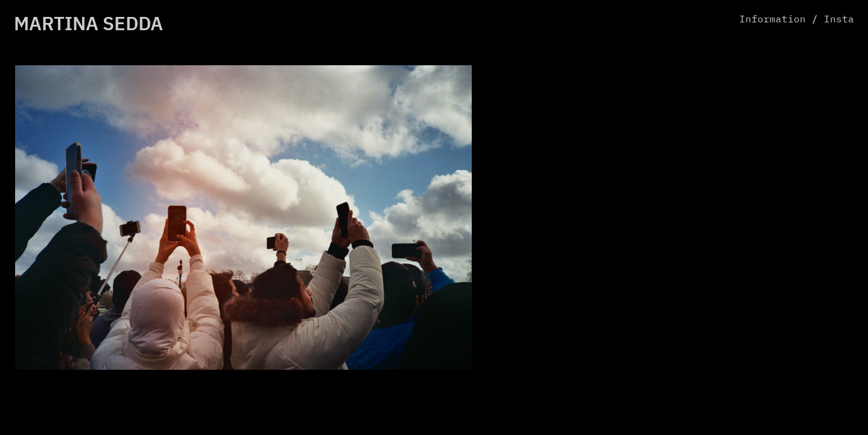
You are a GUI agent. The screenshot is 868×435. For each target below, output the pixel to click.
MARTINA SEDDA (88, 25)
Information (773, 20)
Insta (839, 20)
